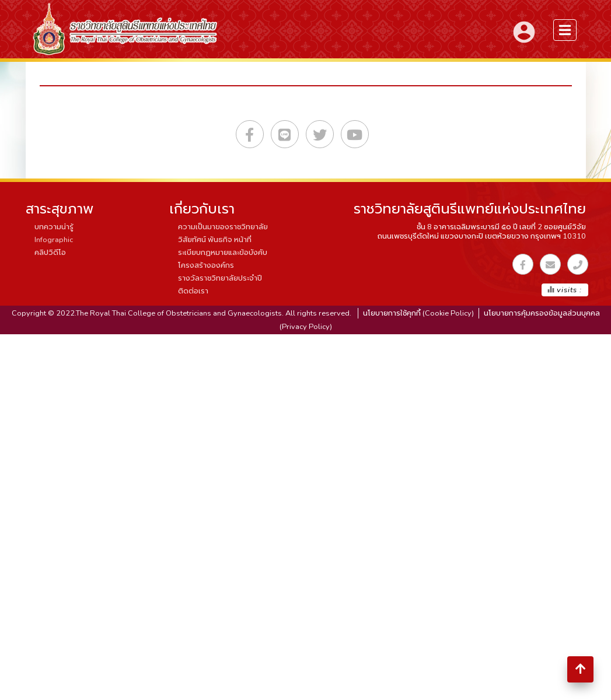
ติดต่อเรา (193, 291)
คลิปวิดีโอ (50, 253)
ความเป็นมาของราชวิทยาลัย (223, 227)
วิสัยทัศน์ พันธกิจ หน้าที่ (215, 240)
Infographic (54, 240)
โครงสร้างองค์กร (206, 265)
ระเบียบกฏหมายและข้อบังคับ (223, 253)
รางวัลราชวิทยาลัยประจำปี (220, 278)
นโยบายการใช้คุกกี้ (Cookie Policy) (418, 313)
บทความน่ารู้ (54, 227)
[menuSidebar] (565, 30)
